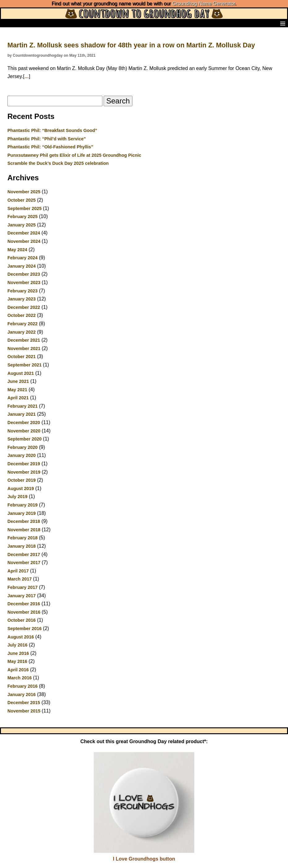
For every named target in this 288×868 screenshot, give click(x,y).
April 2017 (18, 571)
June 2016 (18, 653)
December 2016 (24, 604)
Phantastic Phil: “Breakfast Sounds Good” (52, 130)
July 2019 (17, 497)
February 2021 (23, 406)
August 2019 (21, 489)
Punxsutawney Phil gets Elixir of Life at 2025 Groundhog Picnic (74, 155)
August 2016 (21, 637)
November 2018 (24, 530)
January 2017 (21, 596)
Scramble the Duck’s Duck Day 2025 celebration (58, 163)
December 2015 (24, 703)
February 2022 (23, 324)
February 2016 (23, 686)
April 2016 (18, 670)
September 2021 (24, 365)
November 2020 (24, 431)
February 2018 (23, 538)
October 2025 (21, 200)
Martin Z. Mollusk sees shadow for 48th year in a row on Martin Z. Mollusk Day (131, 45)
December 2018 (24, 521)
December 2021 (24, 340)
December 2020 (24, 423)
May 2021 (17, 390)
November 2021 (24, 349)
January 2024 (21, 266)
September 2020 (24, 439)
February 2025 (23, 217)
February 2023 (23, 291)
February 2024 (23, 258)
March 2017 (19, 579)
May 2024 (17, 250)
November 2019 (24, 472)
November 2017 (24, 563)
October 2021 (21, 357)
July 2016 (17, 645)
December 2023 (24, 274)
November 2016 (24, 612)
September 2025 (24, 208)
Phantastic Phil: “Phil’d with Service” (47, 139)
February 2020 (23, 447)
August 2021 (21, 373)
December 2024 (24, 233)
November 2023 (24, 283)
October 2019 (21, 480)
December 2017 (24, 555)
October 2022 (21, 315)
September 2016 (24, 629)
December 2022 (24, 307)
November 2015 (24, 711)
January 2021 (21, 414)
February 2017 (23, 587)
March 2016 (19, 678)
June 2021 (18, 381)
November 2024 (24, 241)
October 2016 (21, 620)
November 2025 (24, 192)
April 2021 (18, 398)
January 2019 (21, 513)
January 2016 (21, 695)
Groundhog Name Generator (204, 4)
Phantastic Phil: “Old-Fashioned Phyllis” (50, 147)
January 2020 (21, 455)
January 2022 (21, 332)
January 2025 (21, 225)
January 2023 (21, 299)
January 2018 (21, 546)
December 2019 (24, 464)
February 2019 (23, 505)
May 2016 (17, 661)
